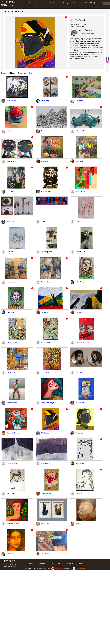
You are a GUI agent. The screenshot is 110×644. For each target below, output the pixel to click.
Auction (44, 3)
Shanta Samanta (12, 403)
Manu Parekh (11, 222)
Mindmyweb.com (59, 568)
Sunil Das (78, 524)
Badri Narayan (46, 554)
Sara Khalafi (79, 373)
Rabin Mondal (80, 282)
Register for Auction (72, 3)
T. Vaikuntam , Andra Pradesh (87, 34)
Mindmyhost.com (80, 568)
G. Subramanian (12, 161)
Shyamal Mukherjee (13, 433)
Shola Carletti (45, 524)
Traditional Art (52, 3)
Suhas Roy (10, 554)
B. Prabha (79, 493)
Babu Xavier (79, 101)
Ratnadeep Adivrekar (82, 342)
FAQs (52, 564)
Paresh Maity (80, 463)
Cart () (92, 3)
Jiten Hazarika (11, 191)
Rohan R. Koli (11, 373)
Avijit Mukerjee (46, 101)
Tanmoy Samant (12, 463)
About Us (27, 3)
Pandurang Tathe (46, 252)
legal (60, 564)
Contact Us (61, 3)
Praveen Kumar (11, 282)
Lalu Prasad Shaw (47, 493)
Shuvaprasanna (80, 403)
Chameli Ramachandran (49, 131)
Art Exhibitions (36, 3)
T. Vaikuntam (45, 433)
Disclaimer (70, 564)
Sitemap (80, 564)
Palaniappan (79, 222)
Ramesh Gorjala (12, 342)
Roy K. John (45, 373)
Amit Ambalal (11, 493)
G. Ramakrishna (81, 131)
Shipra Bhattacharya (47, 403)
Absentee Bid (83, 3)
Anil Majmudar (11, 101)
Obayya (43, 222)
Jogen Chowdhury (47, 191)
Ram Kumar (45, 312)
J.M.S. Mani (45, 161)
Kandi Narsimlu (80, 191)
